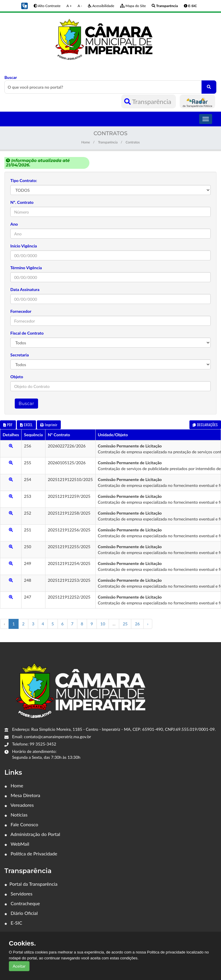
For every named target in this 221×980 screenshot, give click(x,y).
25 (125, 624)
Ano (14, 224)
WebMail (17, 844)
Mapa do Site (133, 6)
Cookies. (22, 943)
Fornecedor (21, 311)
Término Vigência (26, 268)
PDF (8, 425)
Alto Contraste (47, 6)
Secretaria (20, 355)
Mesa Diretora (22, 795)
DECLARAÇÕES (205, 425)
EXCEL (26, 425)
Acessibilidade (101, 6)
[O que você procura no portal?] (209, 87)
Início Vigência (24, 246)
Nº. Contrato (22, 202)
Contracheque (22, 903)
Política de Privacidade (31, 853)
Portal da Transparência (31, 884)
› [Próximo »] (148, 624)
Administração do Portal (32, 834)
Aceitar (19, 966)
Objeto (17, 377)
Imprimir (49, 425)
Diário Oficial (21, 913)
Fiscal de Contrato (27, 333)
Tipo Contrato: (24, 180)
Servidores (18, 894)
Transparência (149, 101)
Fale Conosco (21, 824)
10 (103, 624)
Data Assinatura (25, 289)
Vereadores (19, 805)
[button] (24, 5)
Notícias (16, 815)
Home (85, 142)
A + (69, 6)
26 (137, 624)
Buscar (110, 84)
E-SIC (13, 923)
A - (80, 6)
